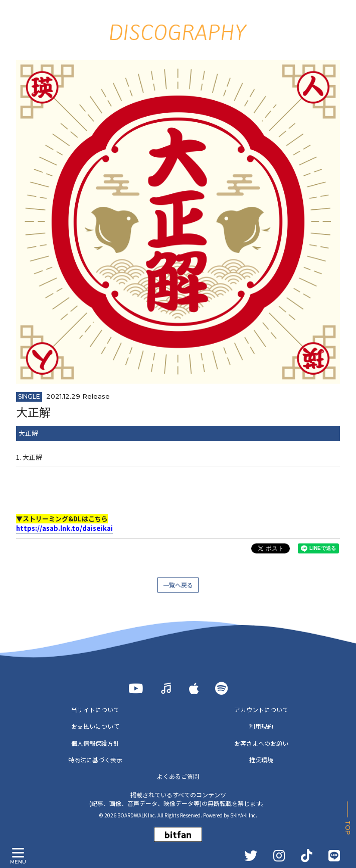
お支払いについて (95, 726)
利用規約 (261, 726)
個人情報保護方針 (95, 743)
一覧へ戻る (178, 585)
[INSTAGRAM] (279, 855)
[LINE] (334, 855)
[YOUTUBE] (136, 688)
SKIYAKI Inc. (244, 815)
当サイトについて (95, 709)
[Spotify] (221, 688)
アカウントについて (261, 709)
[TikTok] (307, 855)
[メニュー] (18, 853)
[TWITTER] (251, 855)
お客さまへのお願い (261, 743)
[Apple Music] (194, 688)
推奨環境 (261, 760)
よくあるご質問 (178, 776)
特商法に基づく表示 (95, 760)
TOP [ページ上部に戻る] (348, 828)
